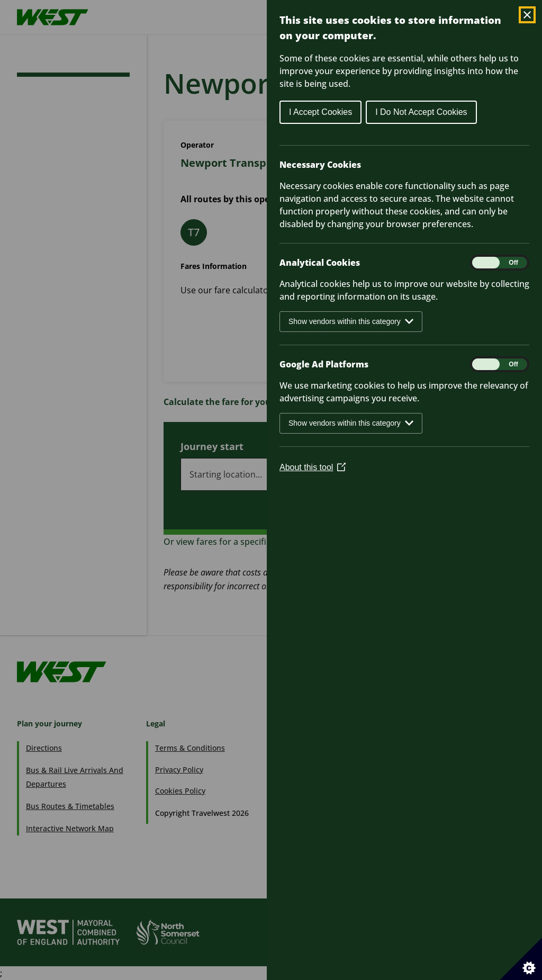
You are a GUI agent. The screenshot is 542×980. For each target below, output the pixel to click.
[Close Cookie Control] (527, 15)
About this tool (313, 467)
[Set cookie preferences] (521, 959)
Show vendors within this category (351, 322)
